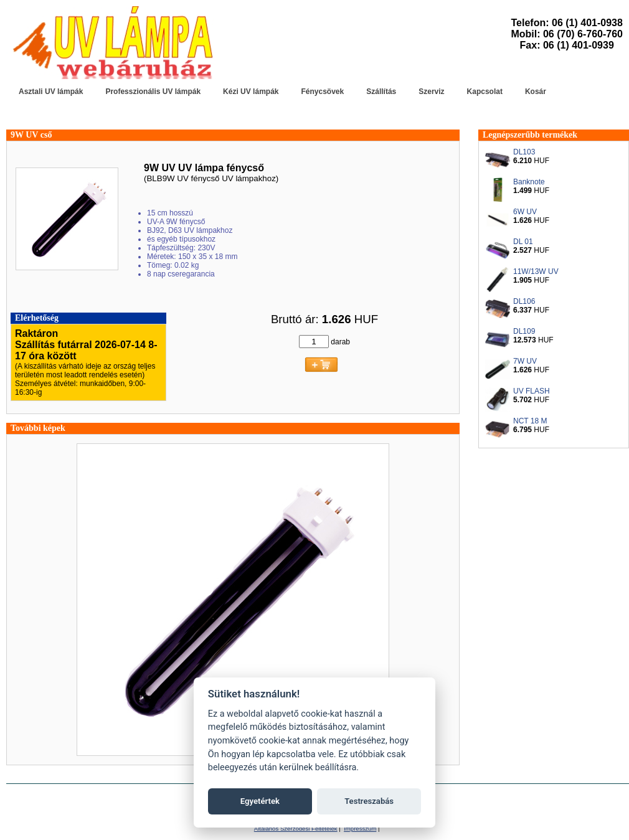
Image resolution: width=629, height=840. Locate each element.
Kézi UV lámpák (251, 92)
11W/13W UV (536, 271)
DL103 (524, 152)
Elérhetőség (37, 318)
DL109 (524, 331)
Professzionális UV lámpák (153, 92)
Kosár (536, 92)
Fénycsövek (322, 92)
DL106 (524, 301)
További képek (38, 428)
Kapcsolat (485, 92)
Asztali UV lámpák (51, 92)
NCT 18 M (530, 421)
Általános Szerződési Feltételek (296, 828)
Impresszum (360, 828)
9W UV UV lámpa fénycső (204, 168)
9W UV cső (31, 135)
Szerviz (431, 92)
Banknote (529, 182)
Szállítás (381, 92)
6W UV (525, 212)
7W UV (525, 361)
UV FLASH (532, 391)
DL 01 (523, 242)
